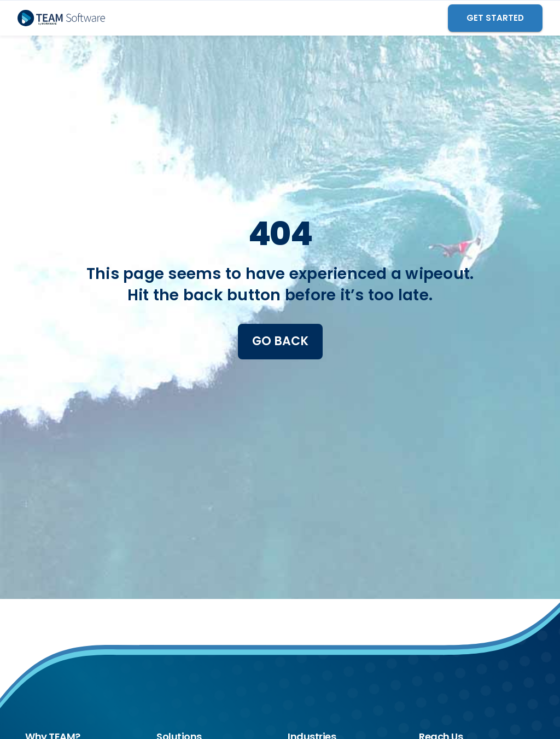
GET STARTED (495, 18)
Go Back (280, 341)
